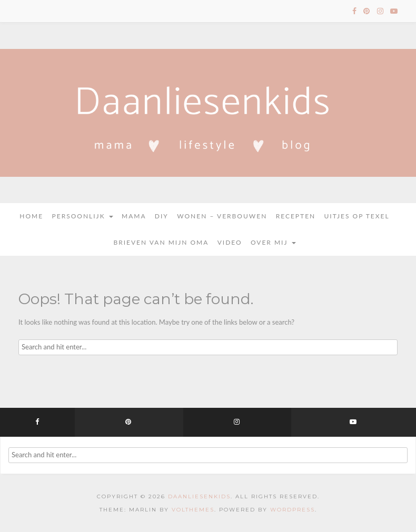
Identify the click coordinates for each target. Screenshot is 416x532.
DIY (162, 216)
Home (31, 216)
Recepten (296, 216)
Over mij (273, 242)
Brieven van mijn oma (161, 242)
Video (230, 242)
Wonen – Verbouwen (222, 216)
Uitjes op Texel (357, 216)
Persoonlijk (83, 216)
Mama (134, 216)
